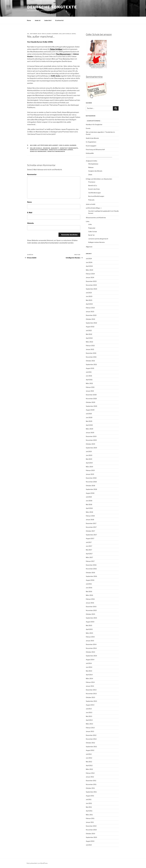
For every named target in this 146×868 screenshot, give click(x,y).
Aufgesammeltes (92, 161)
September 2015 (91, 618)
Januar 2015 (90, 641)
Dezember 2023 (91, 281)
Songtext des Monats (95, 171)
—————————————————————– (99, 157)
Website (30, 223)
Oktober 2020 (91, 402)
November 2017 (91, 527)
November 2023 (91, 285)
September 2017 (91, 535)
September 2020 (92, 406)
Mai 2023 (89, 300)
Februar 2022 (90, 346)
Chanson (47, 148)
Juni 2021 (89, 376)
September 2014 (91, 656)
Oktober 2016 (90, 573)
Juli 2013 (89, 709)
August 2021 (90, 368)
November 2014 (91, 648)
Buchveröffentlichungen (96, 196)
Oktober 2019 (90, 444)
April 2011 (89, 811)
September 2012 (91, 747)
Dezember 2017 (91, 523)
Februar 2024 (90, 274)
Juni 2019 (89, 455)
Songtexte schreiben (39, 150)
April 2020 (89, 425)
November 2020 (91, 399)
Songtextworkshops (56, 151)
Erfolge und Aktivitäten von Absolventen (99, 179)
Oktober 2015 (90, 614)
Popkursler (92, 228)
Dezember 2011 (91, 781)
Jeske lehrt (48, 20)
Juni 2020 (89, 417)
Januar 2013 (90, 731)
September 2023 (91, 289)
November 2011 (91, 784)
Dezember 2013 (91, 690)
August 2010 (90, 841)
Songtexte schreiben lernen (61, 150)
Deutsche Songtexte (52, 7)
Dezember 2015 (91, 607)
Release (91, 167)
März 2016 (89, 595)
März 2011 (89, 815)
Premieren (92, 182)
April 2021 (89, 380)
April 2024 (89, 266)
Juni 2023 (89, 296)
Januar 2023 (90, 312)
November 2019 (91, 440)
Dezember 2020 (91, 395)
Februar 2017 (90, 561)
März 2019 (89, 467)
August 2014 (90, 660)
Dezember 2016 (91, 565)
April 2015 (89, 629)
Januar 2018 (90, 520)
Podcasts (91, 200)
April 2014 (89, 675)
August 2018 (90, 493)
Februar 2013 (90, 728)
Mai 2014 (89, 671)
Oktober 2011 (90, 788)
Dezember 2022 (91, 315)
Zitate (90, 175)
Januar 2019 (90, 474)
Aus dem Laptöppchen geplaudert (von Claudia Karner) (53, 145)
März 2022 (89, 342)
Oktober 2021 (90, 361)
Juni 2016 (89, 588)
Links (88, 221)
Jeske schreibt (91, 204)
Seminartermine (94, 77)
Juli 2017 (89, 542)
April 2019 (89, 463)
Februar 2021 (90, 387)
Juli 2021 (89, 372)
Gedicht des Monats (92, 138)
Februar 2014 (90, 682)
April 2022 (89, 338)
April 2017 (89, 554)
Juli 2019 (89, 451)
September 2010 (91, 837)
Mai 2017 (89, 550)
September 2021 (91, 364)
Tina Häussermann (63, 54)
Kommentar (32, 174)
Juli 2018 (89, 497)
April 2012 (89, 765)
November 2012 (91, 739)
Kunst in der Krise (94, 189)
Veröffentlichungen (95, 193)
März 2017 (89, 557)
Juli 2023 (89, 293)
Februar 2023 (90, 308)
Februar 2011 (90, 818)
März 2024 (89, 270)
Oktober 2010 (90, 834)
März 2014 (89, 678)
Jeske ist (38, 20)
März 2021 (89, 383)
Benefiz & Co (93, 185)
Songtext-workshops (69, 148)
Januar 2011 (90, 822)
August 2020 (90, 410)
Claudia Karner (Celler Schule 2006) (61, 34)
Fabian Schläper (56, 49)
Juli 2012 (89, 754)
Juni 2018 (89, 501)
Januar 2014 (90, 686)
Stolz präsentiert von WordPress (37, 863)
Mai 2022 (89, 334)
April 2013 (89, 720)
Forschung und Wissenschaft (95, 149)
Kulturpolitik (90, 153)
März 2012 (89, 769)
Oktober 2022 (90, 319)
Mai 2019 (89, 459)
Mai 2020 (89, 421)
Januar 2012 (90, 777)
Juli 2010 (89, 845)
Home (29, 20)
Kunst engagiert (91, 146)
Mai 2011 (89, 807)
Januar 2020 (90, 433)
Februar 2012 (90, 773)
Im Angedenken (91, 142)
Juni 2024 (89, 262)
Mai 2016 (89, 591)
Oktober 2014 (90, 652)
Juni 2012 (89, 758)
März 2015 (89, 633)
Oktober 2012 (90, 743)
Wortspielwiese (93, 164)
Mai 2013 (89, 716)
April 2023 (89, 304)
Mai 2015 (89, 625)
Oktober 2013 (90, 697)
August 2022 (90, 327)
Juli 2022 (89, 330)
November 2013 (91, 694)
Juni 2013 (89, 712)
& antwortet (59, 20)
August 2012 (90, 750)
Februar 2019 (90, 470)
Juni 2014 (89, 667)
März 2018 (89, 512)
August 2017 (90, 538)
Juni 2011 (89, 803)
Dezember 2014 (91, 644)
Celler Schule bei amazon (99, 34)
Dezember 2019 (91, 436)
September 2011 (91, 792)
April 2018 (89, 508)
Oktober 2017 (90, 531)
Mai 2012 (89, 762)
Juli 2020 (89, 414)
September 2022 (91, 323)
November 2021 (91, 357)
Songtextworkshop (38, 151)
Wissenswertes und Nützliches (96, 218)
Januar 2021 (90, 391)
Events (88, 128)
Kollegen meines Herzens (96, 242)
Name (29, 202)
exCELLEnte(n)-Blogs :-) (94, 208)
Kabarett (55, 148)
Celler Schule (36, 148)
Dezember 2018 (91, 478)
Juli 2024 (89, 259)
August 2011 (90, 796)
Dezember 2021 (91, 353)
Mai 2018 (89, 504)
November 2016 (91, 569)
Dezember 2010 (91, 826)
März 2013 (89, 724)
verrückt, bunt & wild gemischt (98, 239)
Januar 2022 (90, 349)
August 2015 (90, 622)
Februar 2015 (90, 637)
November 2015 (91, 610)
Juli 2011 (89, 799)
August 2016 (90, 580)
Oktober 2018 (90, 486)
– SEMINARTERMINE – (94, 121)
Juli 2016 (89, 584)
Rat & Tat (91, 235)
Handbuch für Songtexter (94, 124)
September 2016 (91, 576)
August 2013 (90, 705)
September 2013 (91, 701)
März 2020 (90, 429)
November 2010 (91, 830)
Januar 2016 (90, 603)
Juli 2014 (89, 663)
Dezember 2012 (91, 735)
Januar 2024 (90, 277)
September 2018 (91, 489)
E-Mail (30, 213)
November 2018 (91, 482)
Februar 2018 (90, 516)
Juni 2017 (89, 546)
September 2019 (91, 448)
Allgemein (89, 247)
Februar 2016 (90, 599)
